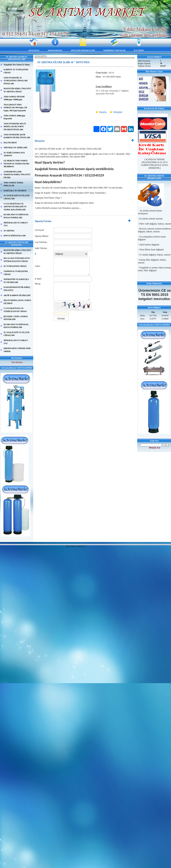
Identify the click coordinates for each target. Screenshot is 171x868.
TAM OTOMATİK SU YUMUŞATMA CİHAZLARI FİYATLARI (16, 81)
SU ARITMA (9, 231)
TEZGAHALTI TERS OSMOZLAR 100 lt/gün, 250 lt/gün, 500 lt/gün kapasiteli (15, 108)
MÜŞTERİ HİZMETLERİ (83, 50)
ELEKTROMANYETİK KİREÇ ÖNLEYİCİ (17, 289)
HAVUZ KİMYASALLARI (15, 236)
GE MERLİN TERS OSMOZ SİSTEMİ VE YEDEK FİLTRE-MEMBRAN (17, 164)
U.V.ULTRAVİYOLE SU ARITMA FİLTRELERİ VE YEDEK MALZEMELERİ (15, 207)
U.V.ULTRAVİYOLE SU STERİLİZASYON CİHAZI (15, 310)
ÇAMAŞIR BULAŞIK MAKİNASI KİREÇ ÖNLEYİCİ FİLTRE (17, 175)
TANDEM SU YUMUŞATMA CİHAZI (16, 273)
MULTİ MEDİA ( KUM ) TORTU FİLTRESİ (17, 302)
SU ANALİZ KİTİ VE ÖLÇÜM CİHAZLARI (16, 197)
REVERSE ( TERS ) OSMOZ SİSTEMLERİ (16, 318)
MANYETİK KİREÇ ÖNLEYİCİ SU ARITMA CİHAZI (17, 90)
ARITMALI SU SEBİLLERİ (15, 148)
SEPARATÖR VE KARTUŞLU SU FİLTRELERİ (16, 281)
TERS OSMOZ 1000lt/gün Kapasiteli (14, 117)
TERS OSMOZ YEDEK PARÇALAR (13, 184)
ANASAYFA (34, 50)
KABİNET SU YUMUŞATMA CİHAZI (16, 71)
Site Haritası (17, 362)
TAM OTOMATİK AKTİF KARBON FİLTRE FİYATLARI (17, 136)
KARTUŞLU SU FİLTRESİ (15, 191)
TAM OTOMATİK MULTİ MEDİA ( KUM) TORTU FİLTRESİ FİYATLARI (15, 127)
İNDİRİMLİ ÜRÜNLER (114, 50)
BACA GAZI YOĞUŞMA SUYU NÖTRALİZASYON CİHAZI (17, 260)
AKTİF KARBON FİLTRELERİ (17, 295)
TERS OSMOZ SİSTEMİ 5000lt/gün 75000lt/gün (14, 98)
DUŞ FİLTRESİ (10, 143)
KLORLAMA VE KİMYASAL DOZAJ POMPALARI (16, 216)
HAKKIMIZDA (55, 50)
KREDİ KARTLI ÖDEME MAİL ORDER (17, 350)
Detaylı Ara (155, 448)
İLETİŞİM (139, 50)
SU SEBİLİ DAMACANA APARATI (14, 154)
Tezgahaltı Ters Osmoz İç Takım (17, 65)
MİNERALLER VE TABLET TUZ (16, 224)
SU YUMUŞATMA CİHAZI (15, 266)
